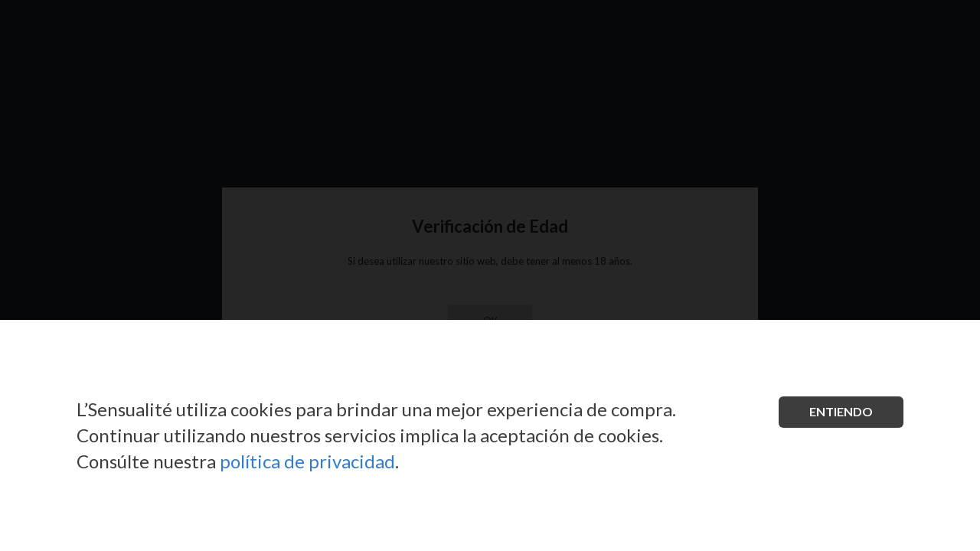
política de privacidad (307, 461)
